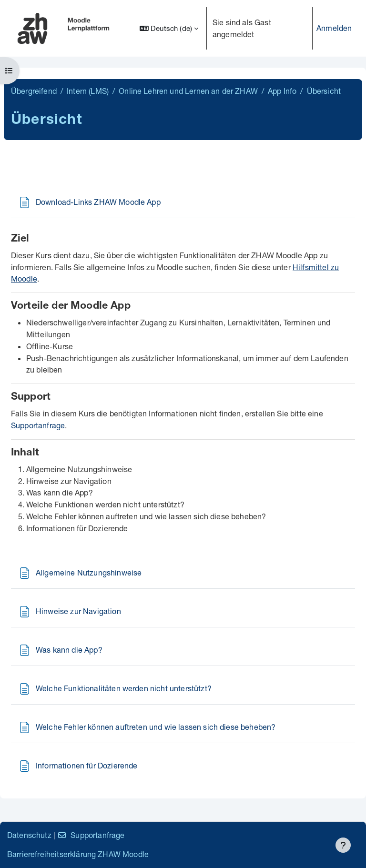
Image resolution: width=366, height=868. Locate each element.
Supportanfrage (38, 425)
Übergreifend (34, 91)
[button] (169, 28)
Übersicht (324, 91)
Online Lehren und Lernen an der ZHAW (188, 91)
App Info (282, 91)
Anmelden (334, 28)
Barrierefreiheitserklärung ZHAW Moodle (78, 854)
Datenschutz (29, 835)
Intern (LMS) (88, 91)
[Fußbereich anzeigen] (343, 845)
